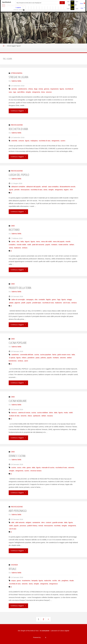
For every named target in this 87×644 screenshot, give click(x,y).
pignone (17, 303)
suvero (63, 141)
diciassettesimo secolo (68, 187)
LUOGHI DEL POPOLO (19, 175)
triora (43, 92)
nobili (29, 245)
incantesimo (26, 581)
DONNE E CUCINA (17, 456)
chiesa (31, 89)
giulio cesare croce (64, 355)
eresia (41, 89)
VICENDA (14, 565)
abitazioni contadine (18, 187)
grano (54, 300)
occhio (55, 581)
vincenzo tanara (36, 471)
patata (11, 303)
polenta (43, 358)
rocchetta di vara (45, 141)
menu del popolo (59, 242)
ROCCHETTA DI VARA (18, 129)
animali (44, 187)
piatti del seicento (38, 245)
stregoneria (36, 92)
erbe (24, 468)
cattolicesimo (23, 89)
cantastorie (36, 522)
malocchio (48, 581)
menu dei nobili (46, 242)
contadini (42, 300)
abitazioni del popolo (33, 187)
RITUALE (13, 569)
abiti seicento (20, 522)
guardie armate (58, 522)
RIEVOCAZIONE (17, 125)
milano (24, 358)
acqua (13, 581)
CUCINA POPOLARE (18, 343)
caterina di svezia (24, 413)
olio (59, 581)
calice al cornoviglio (18, 300)
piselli (23, 303)
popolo (48, 245)
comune (21, 141)
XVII (71, 190)
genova (47, 89)
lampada (35, 581)
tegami (66, 190)
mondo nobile (21, 245)
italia (22, 242)
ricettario (54, 245)
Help (82, 8)
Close (82, 3)
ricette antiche (63, 245)
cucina (37, 355)
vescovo (49, 92)
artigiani (28, 522)
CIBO (13, 226)
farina (54, 355)
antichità (14, 141)
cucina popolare (46, 355)
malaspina (34, 141)
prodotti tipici (37, 303)
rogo (15, 92)
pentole (17, 190)
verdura (25, 248)
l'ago (59, 300)
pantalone (31, 358)
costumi (49, 522)
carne (13, 242)
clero (43, 522)
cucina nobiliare (43, 413)
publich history (32, 526)
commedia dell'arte (27, 355)
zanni (26, 361)
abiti (13, 522)
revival (41, 526)
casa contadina (53, 187)
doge (36, 89)
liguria (62, 89)
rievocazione (25, 190)
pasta (37, 358)
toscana (50, 416)
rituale (72, 581)
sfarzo (30, 416)
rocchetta (57, 526)
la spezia (12, 358)
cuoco (19, 468)
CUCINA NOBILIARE (18, 401)
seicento (63, 358)
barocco (14, 413)
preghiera (65, 581)
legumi (27, 242)
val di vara (67, 303)
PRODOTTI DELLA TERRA (20, 288)
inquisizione (54, 89)
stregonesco (54, 584)
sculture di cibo (14, 416)
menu (38, 242)
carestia (14, 89)
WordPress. (50, 637)
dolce (51, 413)
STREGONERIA (17, 73)
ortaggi (69, 300)
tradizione (17, 248)
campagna (30, 300)
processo (23, 526)
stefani (72, 245)
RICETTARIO (14, 230)
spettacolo (37, 416)
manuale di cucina (48, 468)
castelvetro (15, 355)
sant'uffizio (21, 92)
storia (45, 190)
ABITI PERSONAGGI (18, 511)
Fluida (43, 637)
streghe (28, 92)
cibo (18, 242)
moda (66, 413)
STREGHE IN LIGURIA (18, 77)
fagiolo (48, 300)
